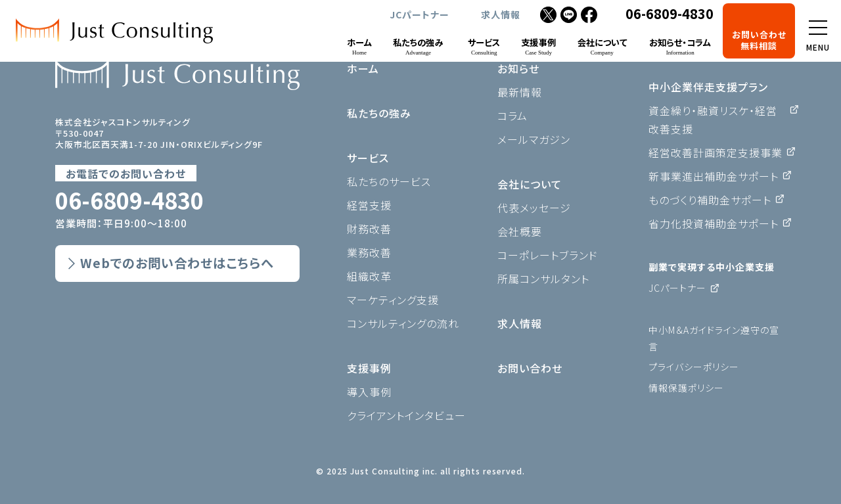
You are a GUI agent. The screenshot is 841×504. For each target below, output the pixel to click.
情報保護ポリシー (686, 388)
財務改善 (369, 229)
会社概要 (520, 231)
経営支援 (369, 205)
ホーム (363, 68)
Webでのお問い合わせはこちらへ (177, 263)
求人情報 (501, 14)
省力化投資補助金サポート (714, 223)
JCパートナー (420, 14)
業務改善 (369, 252)
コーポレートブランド (548, 255)
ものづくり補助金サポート (710, 200)
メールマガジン (534, 139)
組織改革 (369, 276)
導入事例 (369, 392)
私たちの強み (379, 113)
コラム (512, 116)
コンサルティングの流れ (403, 323)
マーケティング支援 (393, 300)
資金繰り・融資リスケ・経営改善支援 (713, 120)
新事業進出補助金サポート (714, 176)
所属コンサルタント (543, 279)
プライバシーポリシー (694, 367)
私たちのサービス (389, 181)
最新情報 (520, 92)
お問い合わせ (530, 368)
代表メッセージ (534, 208)
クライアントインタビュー (406, 415)
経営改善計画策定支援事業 (716, 152)
